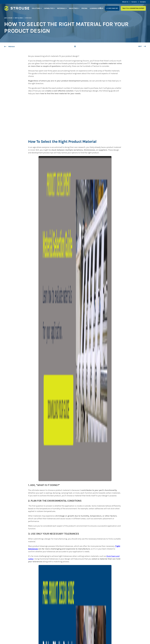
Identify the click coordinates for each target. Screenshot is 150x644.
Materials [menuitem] (61, 8)
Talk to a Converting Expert (133, 8)
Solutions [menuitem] (36, 8)
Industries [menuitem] (73, 8)
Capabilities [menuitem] (49, 8)
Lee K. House (8, 18)
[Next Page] (142, 46)
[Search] (101, 8)
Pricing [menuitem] (84, 8)
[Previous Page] (9, 47)
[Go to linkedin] (63, 556)
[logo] (17, 599)
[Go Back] (75, 47)
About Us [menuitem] (125, 2)
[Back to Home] (17, 9)
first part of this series (76, 516)
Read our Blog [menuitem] (62, 636)
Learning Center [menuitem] (97, 8)
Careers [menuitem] (134, 2)
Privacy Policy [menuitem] (41, 636)
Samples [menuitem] (143, 2)
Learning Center (110, 516)
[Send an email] (59, 556)
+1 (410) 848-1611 (112, 8)
